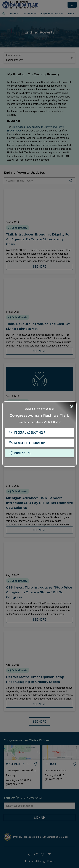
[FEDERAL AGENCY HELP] (39, 432)
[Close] (71, 406)
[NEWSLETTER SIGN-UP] (39, 443)
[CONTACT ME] (39, 453)
